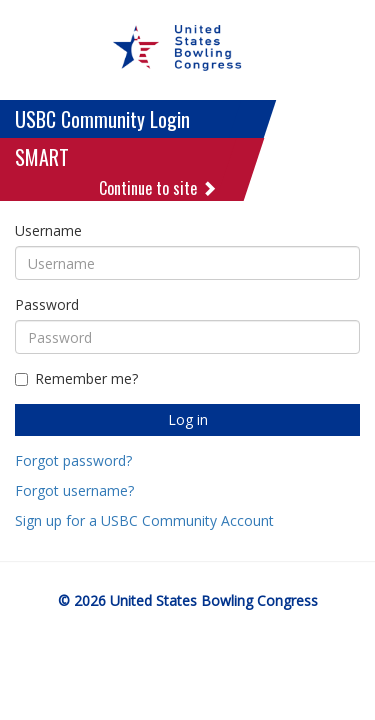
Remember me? (76, 378)
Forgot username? (74, 490)
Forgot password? (73, 460)
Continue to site (158, 188)
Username (48, 230)
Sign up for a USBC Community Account (144, 520)
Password (47, 304)
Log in (188, 419)
